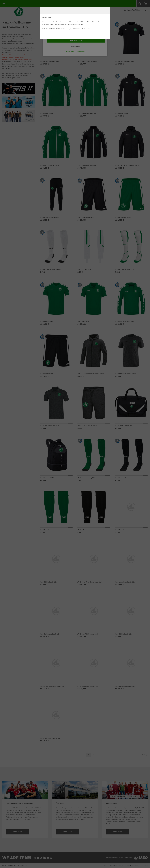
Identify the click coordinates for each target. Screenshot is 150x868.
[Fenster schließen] (106, 11)
